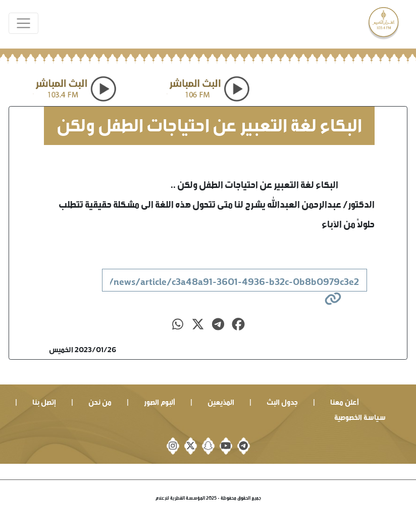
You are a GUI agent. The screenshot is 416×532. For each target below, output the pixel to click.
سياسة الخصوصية (360, 416)
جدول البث (282, 401)
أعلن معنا (345, 401)
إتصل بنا (44, 401)
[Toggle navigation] (23, 23)
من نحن (100, 401)
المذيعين (221, 401)
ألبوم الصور (160, 401)
